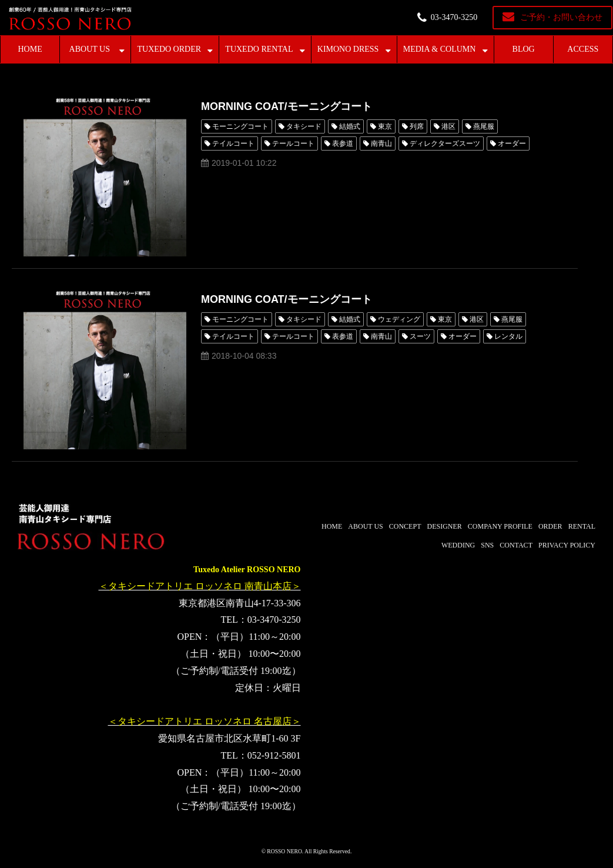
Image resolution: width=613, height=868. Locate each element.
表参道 (343, 143)
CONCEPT (405, 526)
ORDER (550, 526)
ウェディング (399, 319)
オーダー (512, 143)
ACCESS (583, 49)
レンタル (508, 336)
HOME (30, 49)
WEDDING (458, 545)
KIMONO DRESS (348, 49)
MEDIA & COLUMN (440, 49)
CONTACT (516, 545)
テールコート (293, 143)
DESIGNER (444, 526)
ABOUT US (90, 49)
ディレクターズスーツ (445, 143)
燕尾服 (484, 126)
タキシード (304, 126)
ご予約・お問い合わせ (561, 17)
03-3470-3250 (454, 17)
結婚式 (350, 126)
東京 (385, 126)
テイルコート (233, 143)
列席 (417, 126)
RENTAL (582, 526)
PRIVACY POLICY (567, 545)
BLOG (524, 49)
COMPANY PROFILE (500, 526)
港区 (448, 126)
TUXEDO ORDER (170, 49)
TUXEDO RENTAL (259, 49)
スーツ (420, 336)
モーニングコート (240, 126)
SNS (487, 545)
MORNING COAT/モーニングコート (287, 106)
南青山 (381, 143)
